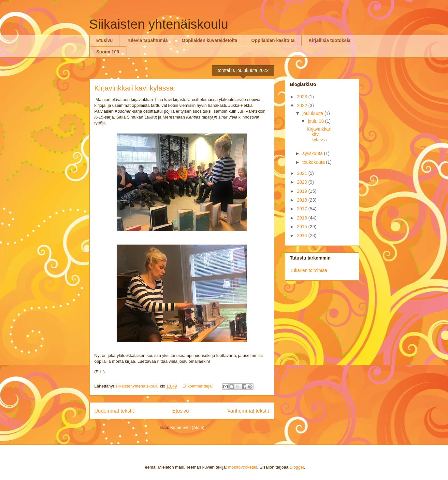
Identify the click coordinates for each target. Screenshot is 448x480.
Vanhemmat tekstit (248, 411)
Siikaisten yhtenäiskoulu (159, 24)
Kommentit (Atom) (188, 427)
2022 (303, 106)
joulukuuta (313, 113)
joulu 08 (317, 121)
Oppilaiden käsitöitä (273, 40)
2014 (303, 235)
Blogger (297, 467)
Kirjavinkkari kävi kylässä (134, 88)
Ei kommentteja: (198, 386)
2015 (303, 227)
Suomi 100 (108, 52)
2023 (303, 97)
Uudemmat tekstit (114, 411)
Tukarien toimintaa (309, 270)
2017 (303, 209)
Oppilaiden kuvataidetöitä (210, 40)
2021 (303, 173)
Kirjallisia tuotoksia (329, 40)
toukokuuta (314, 162)
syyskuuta (313, 153)
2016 (303, 218)
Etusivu (105, 40)
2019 (303, 191)
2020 (303, 182)
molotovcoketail (243, 467)
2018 (303, 200)
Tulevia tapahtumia (147, 40)
